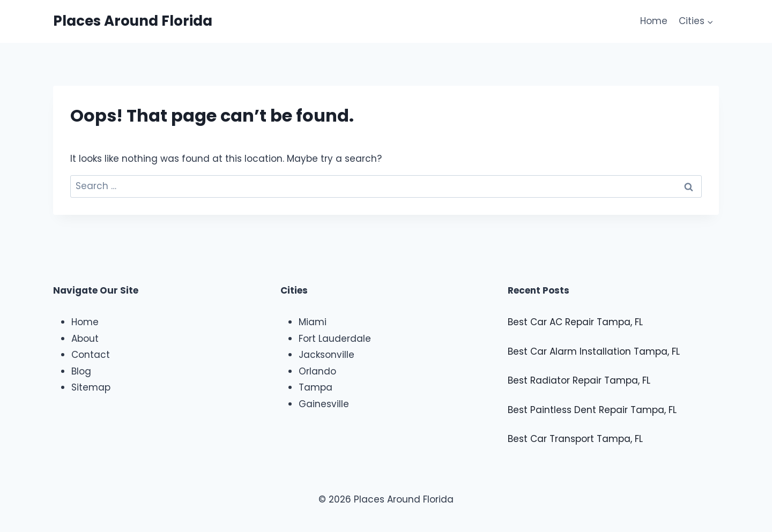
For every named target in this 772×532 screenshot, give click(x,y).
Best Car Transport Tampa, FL (575, 439)
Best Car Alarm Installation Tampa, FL (594, 351)
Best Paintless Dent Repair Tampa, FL (592, 410)
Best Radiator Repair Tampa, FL (579, 380)
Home (654, 21)
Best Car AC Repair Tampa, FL (575, 322)
